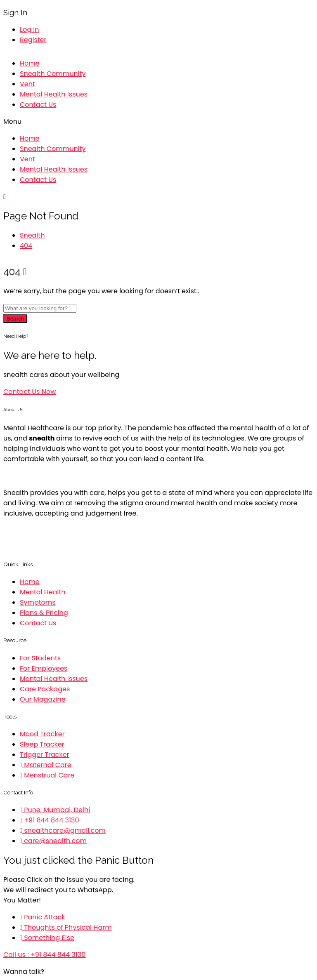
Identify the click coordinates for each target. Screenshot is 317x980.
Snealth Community (53, 74)
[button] (158, 121)
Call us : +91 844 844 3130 (44, 955)
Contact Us (38, 105)
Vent (27, 84)
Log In (29, 29)
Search (15, 319)
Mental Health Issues (54, 94)
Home (30, 63)
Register (33, 40)
